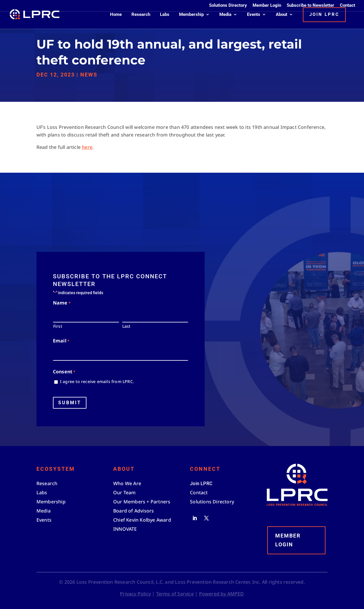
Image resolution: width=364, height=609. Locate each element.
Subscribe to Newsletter (310, 6)
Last (126, 326)
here (87, 147)
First (58, 326)
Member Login (267, 6)
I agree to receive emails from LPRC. (97, 381)
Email (61, 341)
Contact (348, 6)
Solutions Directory (228, 6)
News (89, 75)
